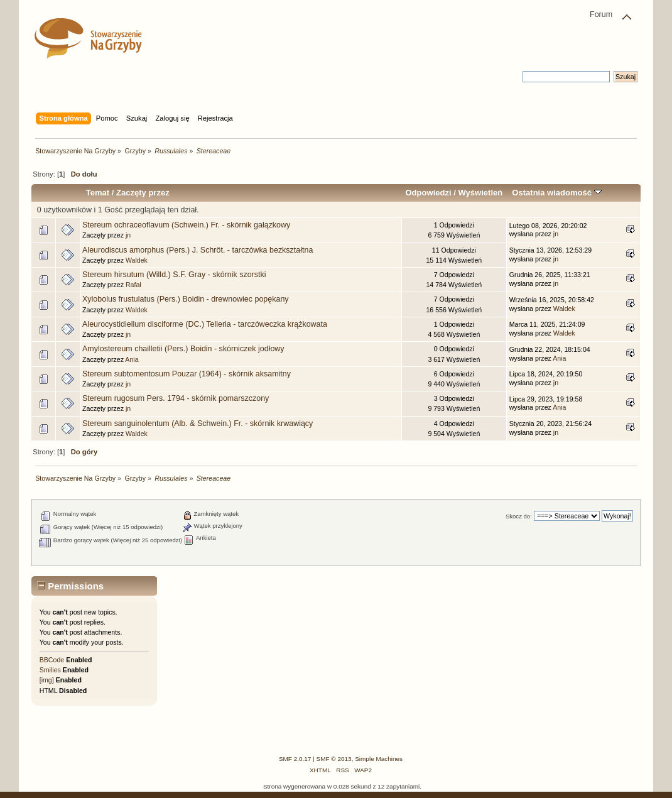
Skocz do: (519, 516)
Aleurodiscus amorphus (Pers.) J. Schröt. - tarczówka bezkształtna (198, 250)
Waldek (137, 260)
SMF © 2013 (334, 759)
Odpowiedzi (428, 193)
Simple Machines (379, 759)
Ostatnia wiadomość (556, 193)
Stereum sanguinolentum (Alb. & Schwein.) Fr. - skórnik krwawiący (198, 424)
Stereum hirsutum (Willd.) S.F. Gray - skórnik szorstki (174, 275)
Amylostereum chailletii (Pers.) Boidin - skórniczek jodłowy (183, 349)
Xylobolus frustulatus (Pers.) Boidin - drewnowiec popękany (186, 299)
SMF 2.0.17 (295, 759)
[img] (47, 680)
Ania (132, 359)
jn (128, 235)
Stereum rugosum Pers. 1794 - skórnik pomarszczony (176, 398)
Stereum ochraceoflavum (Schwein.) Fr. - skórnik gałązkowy (186, 225)
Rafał (133, 285)
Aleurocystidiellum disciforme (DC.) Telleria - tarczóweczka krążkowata (205, 324)
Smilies (50, 670)
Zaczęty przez (143, 193)
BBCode (52, 660)
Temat (98, 193)
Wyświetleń (480, 193)
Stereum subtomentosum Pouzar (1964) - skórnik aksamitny (187, 374)
